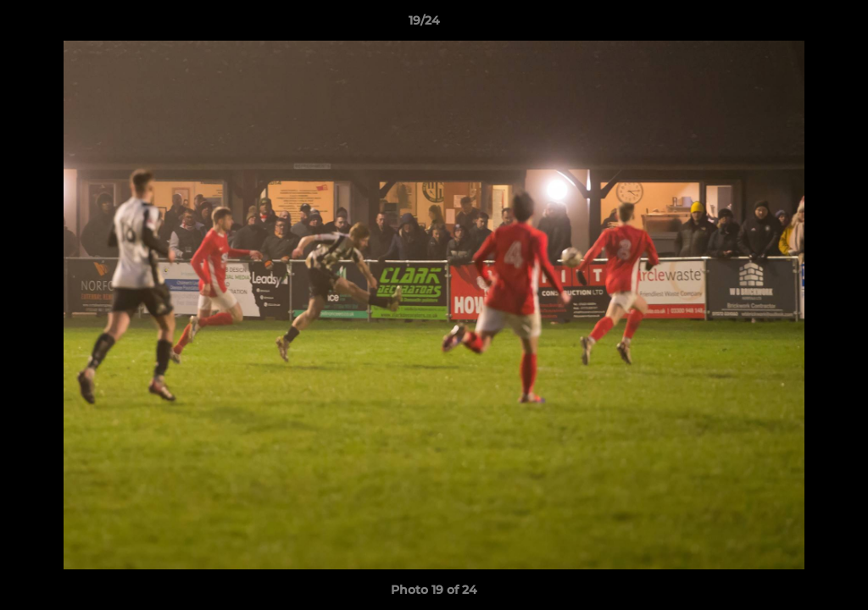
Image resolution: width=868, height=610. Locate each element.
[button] (797, 25)
